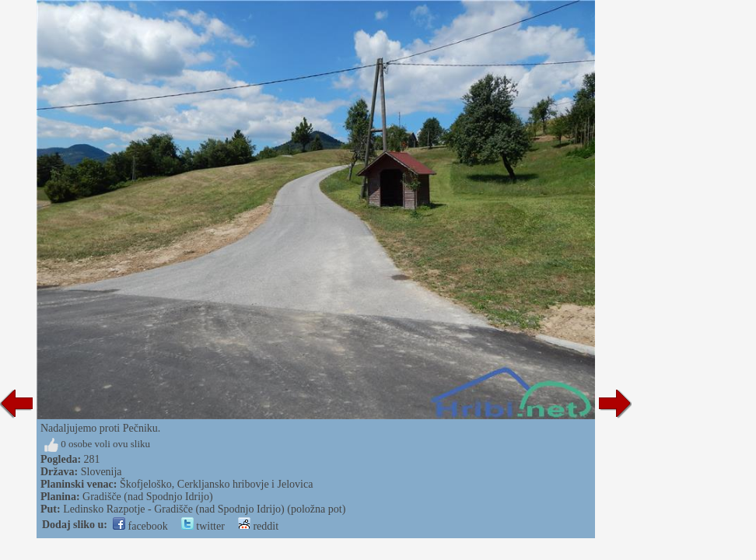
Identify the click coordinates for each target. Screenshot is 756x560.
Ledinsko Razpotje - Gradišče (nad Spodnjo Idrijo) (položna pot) (204, 509)
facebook (140, 526)
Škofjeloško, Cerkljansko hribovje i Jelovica (216, 484)
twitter (203, 526)
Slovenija (101, 472)
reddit (258, 526)
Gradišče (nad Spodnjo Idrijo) (148, 497)
